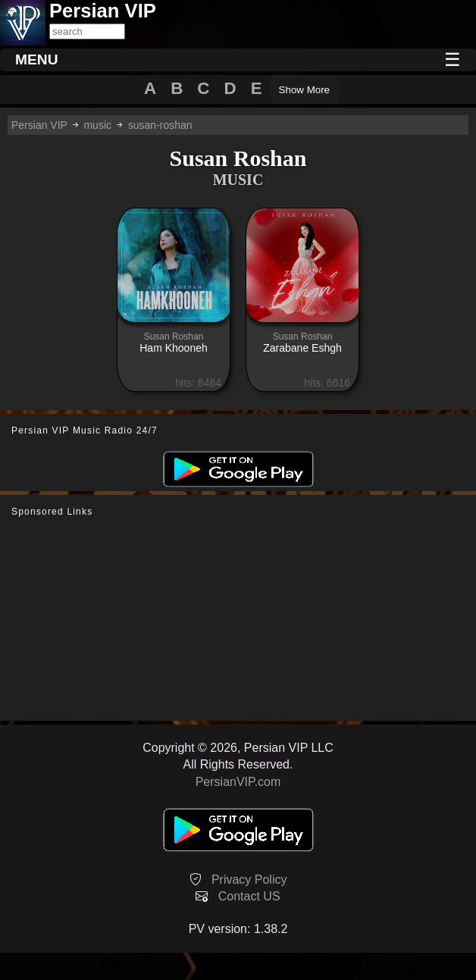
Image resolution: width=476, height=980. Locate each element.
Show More (304, 90)
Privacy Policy (249, 880)
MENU (37, 59)
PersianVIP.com (238, 782)
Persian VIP (39, 125)
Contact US (249, 896)
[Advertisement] (238, 619)
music (97, 125)
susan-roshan (160, 125)
